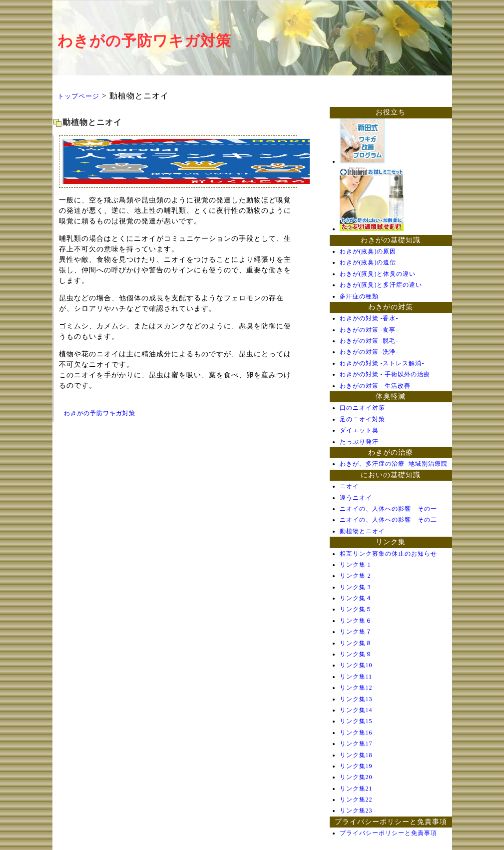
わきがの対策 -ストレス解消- (382, 363)
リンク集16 (356, 733)
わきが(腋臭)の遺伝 (368, 262)
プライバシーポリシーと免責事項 (388, 833)
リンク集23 (356, 811)
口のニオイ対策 (362, 408)
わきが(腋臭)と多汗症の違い (381, 285)
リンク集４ (356, 598)
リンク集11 (356, 677)
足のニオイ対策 (362, 419)
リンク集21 (356, 789)
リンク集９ (356, 654)
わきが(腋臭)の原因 (368, 251)
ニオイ (349, 486)
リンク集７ (356, 632)
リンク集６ (356, 621)
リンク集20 (356, 777)
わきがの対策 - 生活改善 (375, 386)
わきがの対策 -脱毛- (369, 341)
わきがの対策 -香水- (369, 318)
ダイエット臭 (359, 430)
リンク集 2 (355, 576)
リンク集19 (356, 766)
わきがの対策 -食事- (369, 330)
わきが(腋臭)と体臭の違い (378, 274)
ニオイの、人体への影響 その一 (388, 509)
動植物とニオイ (362, 531)
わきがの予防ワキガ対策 (144, 41)
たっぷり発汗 (359, 442)
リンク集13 (356, 699)
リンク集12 (356, 688)
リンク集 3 (355, 587)
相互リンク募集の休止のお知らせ (388, 554)
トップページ (78, 96)
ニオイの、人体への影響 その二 (388, 520)
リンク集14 (356, 710)
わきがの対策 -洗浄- (369, 352)
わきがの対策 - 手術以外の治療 (385, 374)
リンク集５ (356, 609)
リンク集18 (356, 755)
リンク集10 (356, 665)
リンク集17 (356, 744)
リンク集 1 (355, 565)
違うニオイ (356, 498)
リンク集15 (356, 721)
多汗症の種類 (359, 296)
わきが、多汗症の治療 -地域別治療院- (395, 464)
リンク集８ (356, 643)
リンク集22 (356, 800)
